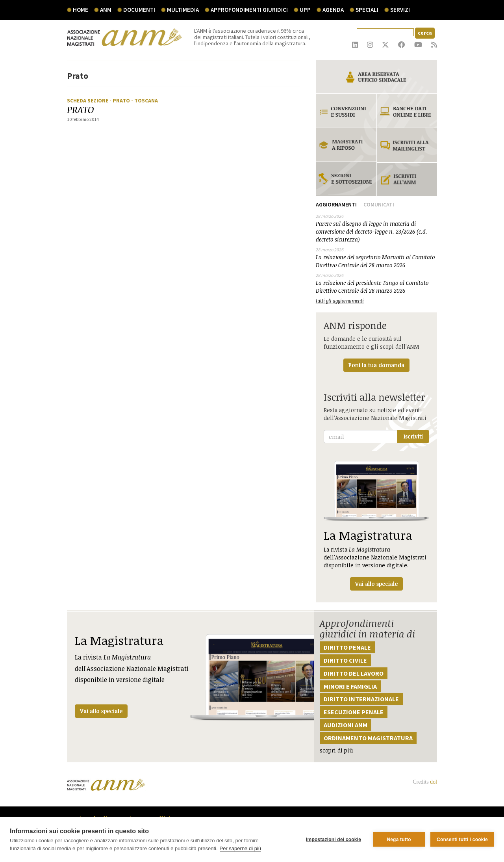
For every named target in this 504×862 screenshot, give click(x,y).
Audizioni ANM (346, 725)
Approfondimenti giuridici (249, 10)
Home (81, 10)
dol (434, 782)
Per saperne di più (241, 848)
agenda (333, 10)
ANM (106, 10)
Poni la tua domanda (376, 365)
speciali (367, 10)
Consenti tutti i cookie (462, 840)
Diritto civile (345, 660)
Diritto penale (347, 647)
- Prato (120, 100)
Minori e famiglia (350, 686)
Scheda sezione (88, 100)
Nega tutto (399, 840)
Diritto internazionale (361, 699)
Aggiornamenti (336, 204)
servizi (400, 10)
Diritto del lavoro (354, 673)
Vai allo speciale (101, 711)
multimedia (183, 10)
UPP (305, 10)
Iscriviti (413, 436)
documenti (139, 10)
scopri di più (336, 750)
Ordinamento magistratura (368, 738)
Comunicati (379, 204)
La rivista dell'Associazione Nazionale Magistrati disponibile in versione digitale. (376, 526)
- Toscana (145, 100)
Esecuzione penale (354, 712)
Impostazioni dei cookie (334, 840)
